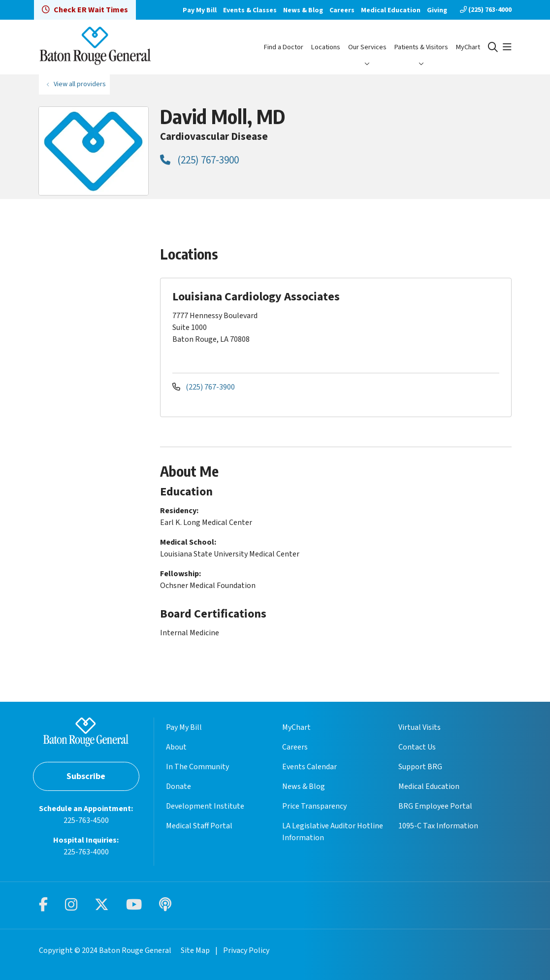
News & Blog (303, 10)
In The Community (197, 767)
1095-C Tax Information (438, 826)
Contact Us (417, 747)
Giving (437, 10)
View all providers (80, 84)
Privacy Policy (246, 950)
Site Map (195, 950)
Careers (342, 10)
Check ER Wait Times (85, 10)
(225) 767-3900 (199, 160)
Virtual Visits (420, 727)
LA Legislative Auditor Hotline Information (333, 832)
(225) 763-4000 (486, 10)
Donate (178, 786)
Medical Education (391, 10)
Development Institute (205, 806)
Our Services (367, 47)
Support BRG (420, 767)
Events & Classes (250, 10)
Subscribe (86, 776)
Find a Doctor (284, 47)
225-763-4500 (86, 820)
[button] (507, 47)
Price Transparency (314, 806)
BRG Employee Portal (435, 806)
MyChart (468, 47)
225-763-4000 (86, 852)
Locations (326, 47)
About (176, 747)
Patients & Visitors (421, 47)
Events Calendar (309, 767)
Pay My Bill (200, 10)
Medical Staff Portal (199, 826)
